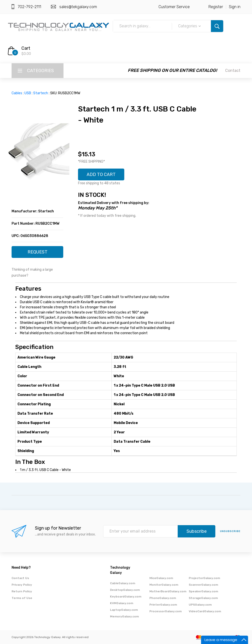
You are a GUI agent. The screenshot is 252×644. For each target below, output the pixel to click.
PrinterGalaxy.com (163, 605)
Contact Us (20, 578)
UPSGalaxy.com (200, 605)
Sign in (235, 7)
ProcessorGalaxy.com (165, 611)
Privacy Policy (22, 585)
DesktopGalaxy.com (125, 590)
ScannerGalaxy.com (203, 585)
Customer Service (174, 7)
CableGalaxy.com (123, 583)
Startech (41, 93)
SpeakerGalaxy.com (203, 591)
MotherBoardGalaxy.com (168, 591)
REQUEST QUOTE (38, 254)
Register (216, 7)
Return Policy (22, 591)
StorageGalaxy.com (203, 598)
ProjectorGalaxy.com (204, 578)
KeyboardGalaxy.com (126, 597)
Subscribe (197, 531)
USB (28, 93)
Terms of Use (22, 598)
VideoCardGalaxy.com (205, 611)
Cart (26, 48)
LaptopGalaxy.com (124, 610)
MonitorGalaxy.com (164, 585)
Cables (17, 93)
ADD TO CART (101, 174)
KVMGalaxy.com (122, 603)
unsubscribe (230, 531)
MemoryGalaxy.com (124, 616)
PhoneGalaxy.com (163, 598)
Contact (233, 71)
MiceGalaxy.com (161, 578)
